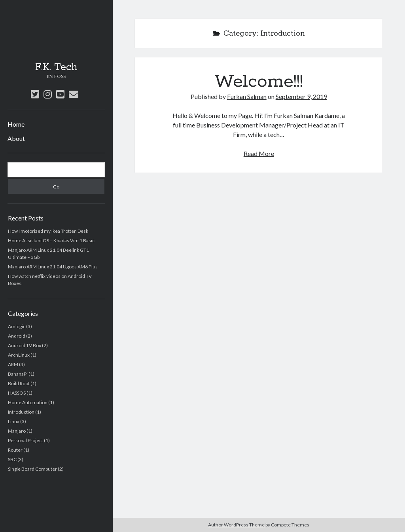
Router (15, 450)
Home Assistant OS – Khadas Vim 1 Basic (51, 240)
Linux (14, 421)
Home (16, 124)
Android (17, 336)
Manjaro (17, 431)
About (16, 138)
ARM (13, 364)
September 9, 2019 (301, 96)
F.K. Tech (56, 67)
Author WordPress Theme (236, 525)
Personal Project (26, 440)
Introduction (21, 412)
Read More (259, 153)
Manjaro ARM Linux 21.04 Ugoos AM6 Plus (53, 267)
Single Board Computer (32, 469)
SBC (12, 459)
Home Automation (28, 402)
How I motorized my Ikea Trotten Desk (48, 231)
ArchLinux (19, 355)
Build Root (19, 383)
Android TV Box (25, 345)
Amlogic (17, 326)
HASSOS (17, 393)
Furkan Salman (247, 96)
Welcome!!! (259, 82)
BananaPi (18, 374)
